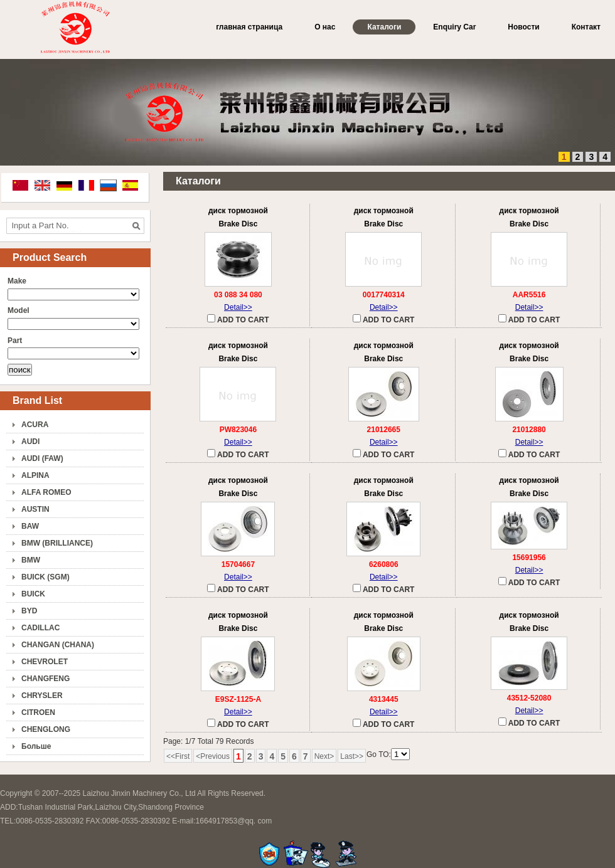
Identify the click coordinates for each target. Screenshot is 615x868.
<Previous (213, 756)
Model (19, 310)
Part (15, 341)
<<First (178, 756)
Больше (36, 746)
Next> (324, 756)
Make (17, 281)
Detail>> (238, 307)
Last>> (352, 756)
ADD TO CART (238, 319)
